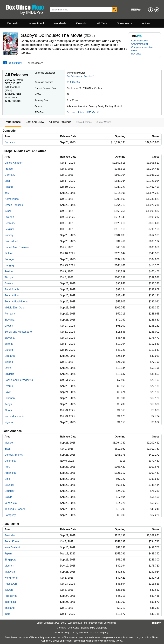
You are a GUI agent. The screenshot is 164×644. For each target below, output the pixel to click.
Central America (14, 455)
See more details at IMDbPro (83, 112)
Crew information (140, 44)
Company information (142, 47)
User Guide (74, 628)
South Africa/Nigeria (16, 302)
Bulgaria (9, 374)
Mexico (9, 443)
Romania (10, 314)
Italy (7, 193)
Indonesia (10, 602)
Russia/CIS (11, 584)
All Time (102, 23)
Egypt (8, 392)
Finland (9, 253)
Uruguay (9, 491)
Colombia (10, 461)
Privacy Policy (72, 641)
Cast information (140, 41)
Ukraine (9, 350)
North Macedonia (14, 416)
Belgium (9, 229)
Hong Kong (11, 578)
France (9, 169)
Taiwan (9, 590)
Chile (7, 479)
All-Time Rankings (60, 122)
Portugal (9, 259)
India (7, 614)
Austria (9, 271)
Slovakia (9, 320)
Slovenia (10, 338)
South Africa (12, 295)
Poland (9, 187)
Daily (64, 623)
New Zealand (12, 548)
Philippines (11, 596)
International (36, 23)
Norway (9, 235)
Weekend (73, 623)
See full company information (81, 76)
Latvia (8, 368)
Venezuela (11, 503)
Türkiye (9, 277)
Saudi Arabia (12, 289)
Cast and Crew (35, 122)
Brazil (8, 449)
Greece (9, 283)
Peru (7, 467)
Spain (8, 181)
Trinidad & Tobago (15, 509)
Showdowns (124, 23)
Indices (146, 23)
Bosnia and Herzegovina (19, 380)
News (134, 50)
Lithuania (10, 356)
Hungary (9, 265)
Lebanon (10, 398)
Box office (136, 54)
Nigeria (9, 422)
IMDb (96, 633)
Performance (13, 122)
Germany (10, 175)
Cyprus (9, 386)
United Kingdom (14, 163)
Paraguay (10, 515)
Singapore (10, 560)
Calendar (82, 23)
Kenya (8, 404)
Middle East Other (15, 308)
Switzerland (11, 241)
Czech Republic (14, 205)
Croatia (9, 326)
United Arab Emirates (17, 247)
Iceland (9, 362)
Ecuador (9, 485)
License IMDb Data (91, 628)
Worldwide (60, 23)
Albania (9, 410)
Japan (8, 554)
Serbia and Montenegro (18, 332)
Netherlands (12, 199)
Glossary (61, 628)
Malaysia (10, 572)
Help (105, 628)
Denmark (10, 223)
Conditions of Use (50, 641)
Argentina (10, 473)
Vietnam (9, 566)
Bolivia (8, 497)
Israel (8, 211)
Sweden (9, 217)
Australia (10, 535)
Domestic (13, 23)
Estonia (9, 344)
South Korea (12, 541)
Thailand (10, 608)
